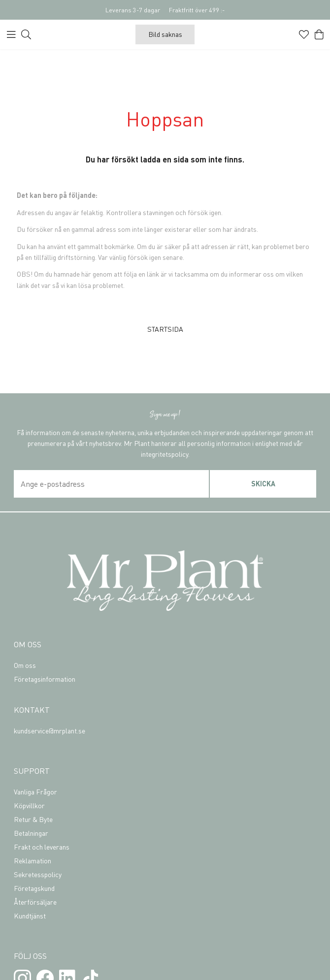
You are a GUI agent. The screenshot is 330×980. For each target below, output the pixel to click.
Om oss (25, 665)
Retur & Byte (33, 819)
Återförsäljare (35, 902)
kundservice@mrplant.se (49, 730)
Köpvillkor (29, 805)
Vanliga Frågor (35, 791)
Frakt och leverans (42, 847)
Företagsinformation (45, 679)
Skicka (263, 483)
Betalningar (31, 833)
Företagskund (34, 888)
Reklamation (33, 860)
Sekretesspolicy (38, 874)
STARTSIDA (165, 329)
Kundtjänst (30, 916)
